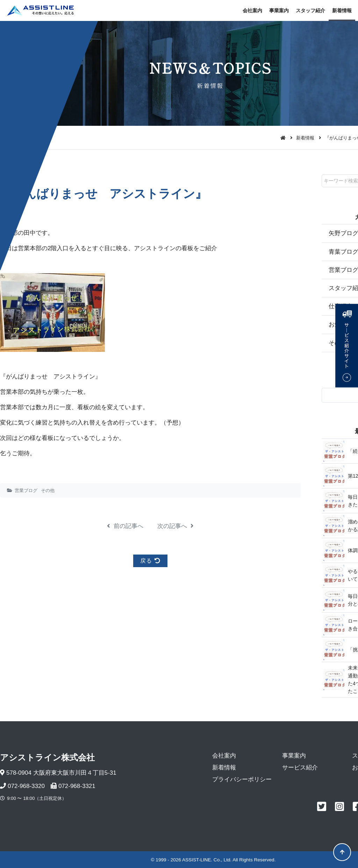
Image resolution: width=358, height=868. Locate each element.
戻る (150, 561)
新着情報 (342, 10)
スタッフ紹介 (310, 10)
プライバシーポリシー (242, 779)
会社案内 (252, 10)
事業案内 (279, 10)
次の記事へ (176, 526)
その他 (48, 490)
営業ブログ (26, 490)
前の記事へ (125, 526)
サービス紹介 (300, 768)
